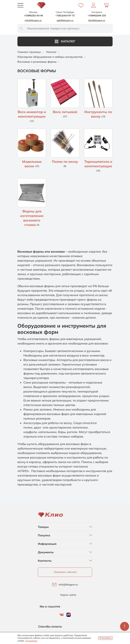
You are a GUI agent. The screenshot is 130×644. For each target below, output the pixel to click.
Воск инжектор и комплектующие (32, 114)
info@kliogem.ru (68, 585)
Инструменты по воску (98, 114)
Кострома (97, 12)
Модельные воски (32, 164)
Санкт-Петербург (65, 12)
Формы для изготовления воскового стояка (32, 218)
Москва (33, 12)
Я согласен (105, 638)
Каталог (65, 41)
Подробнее (31, 641)
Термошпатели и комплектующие (98, 164)
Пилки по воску (65, 162)
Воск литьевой (65, 112)
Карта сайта (68, 595)
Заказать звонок (65, 572)
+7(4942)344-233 (97, 15)
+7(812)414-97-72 (65, 15)
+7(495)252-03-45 (33, 15)
